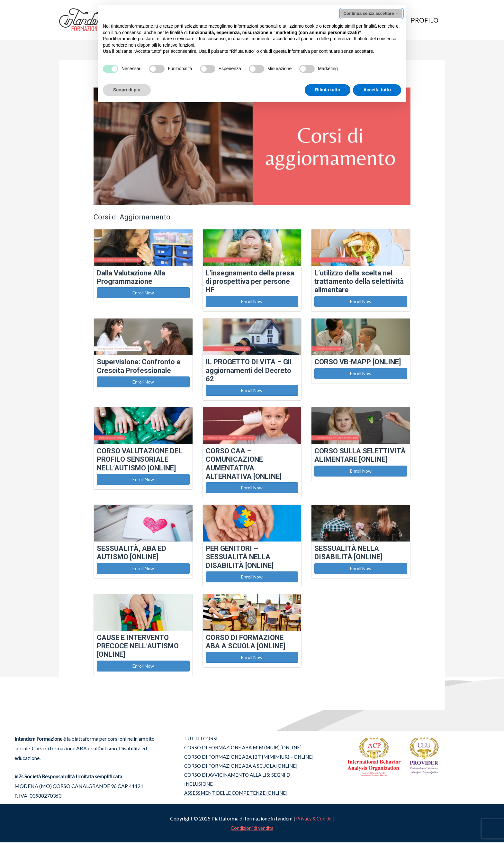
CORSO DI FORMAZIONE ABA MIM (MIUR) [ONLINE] (243, 748)
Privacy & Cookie (314, 819)
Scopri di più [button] (127, 90)
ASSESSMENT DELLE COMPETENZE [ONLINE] (235, 796)
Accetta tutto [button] (377, 90)
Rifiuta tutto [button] (328, 90)
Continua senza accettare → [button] (371, 13)
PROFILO (425, 20)
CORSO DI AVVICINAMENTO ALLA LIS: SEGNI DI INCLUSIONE (237, 782)
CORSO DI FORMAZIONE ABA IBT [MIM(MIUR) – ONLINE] (250, 758)
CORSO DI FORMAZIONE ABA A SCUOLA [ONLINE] (241, 767)
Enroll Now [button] (143, 293)
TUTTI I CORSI (198, 739)
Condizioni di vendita (252, 828)
